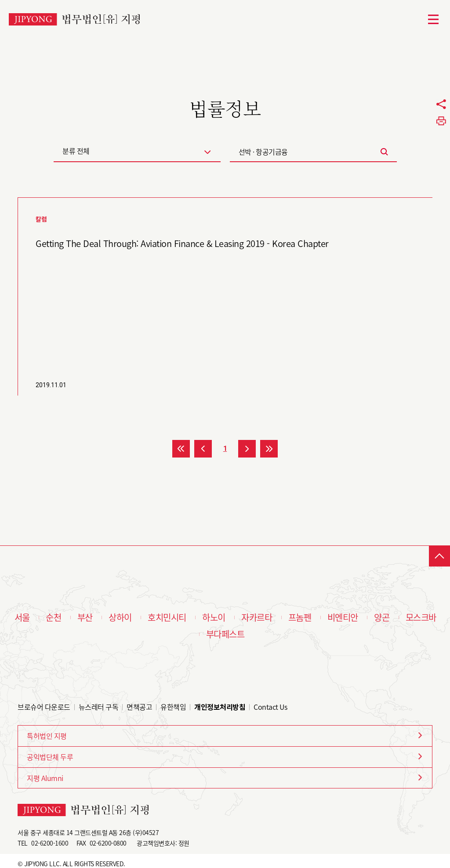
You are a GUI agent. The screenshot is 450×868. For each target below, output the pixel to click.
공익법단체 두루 (50, 757)
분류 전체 (76, 151)
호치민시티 (167, 617)
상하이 (120, 617)
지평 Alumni (45, 778)
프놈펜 (300, 617)
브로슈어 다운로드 (44, 707)
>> (269, 449)
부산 (85, 617)
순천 (53, 617)
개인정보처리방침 (220, 707)
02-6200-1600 (50, 843)
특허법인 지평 (47, 736)
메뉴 (433, 19)
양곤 (382, 617)
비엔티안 (343, 617)
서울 (22, 617)
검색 (385, 152)
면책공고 (139, 707)
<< (181, 449)
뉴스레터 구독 (99, 707)
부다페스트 (225, 634)
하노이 (214, 617)
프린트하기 (441, 121)
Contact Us (270, 707)
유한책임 (173, 707)
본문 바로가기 (0, 0)
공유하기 (441, 104)
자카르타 (257, 617)
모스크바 (421, 617)
